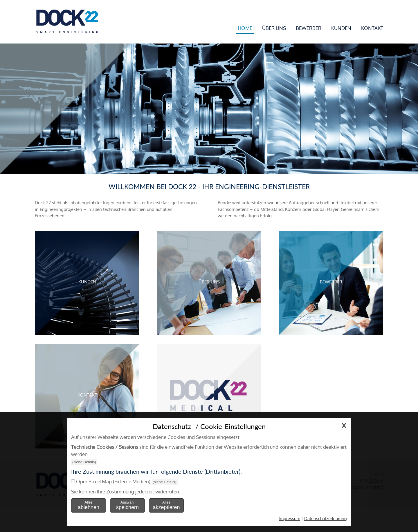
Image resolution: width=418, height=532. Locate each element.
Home (245, 28)
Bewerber (309, 28)
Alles (89, 505)
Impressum (289, 519)
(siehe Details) (84, 462)
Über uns (274, 28)
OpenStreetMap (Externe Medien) (113, 481)
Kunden (341, 28)
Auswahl (127, 505)
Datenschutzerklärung (326, 519)
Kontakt (372, 28)
